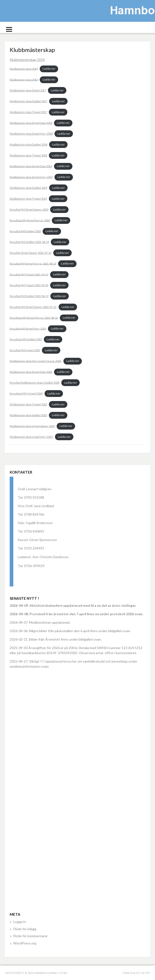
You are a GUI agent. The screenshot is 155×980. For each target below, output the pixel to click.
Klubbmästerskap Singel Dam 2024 (31, 372)
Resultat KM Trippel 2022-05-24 (29, 285)
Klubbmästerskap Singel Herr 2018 (31, 134)
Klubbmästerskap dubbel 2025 (28, 415)
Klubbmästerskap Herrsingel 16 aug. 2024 (36, 361)
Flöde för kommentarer (31, 936)
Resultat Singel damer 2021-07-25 (31, 253)
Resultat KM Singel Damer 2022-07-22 (33, 307)
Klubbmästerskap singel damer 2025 (32, 426)
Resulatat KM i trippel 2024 (26, 393)
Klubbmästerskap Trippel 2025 (28, 404)
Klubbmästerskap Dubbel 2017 (28, 101)
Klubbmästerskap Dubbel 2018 (28, 144)
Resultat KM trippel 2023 (25, 350)
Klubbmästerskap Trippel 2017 (28, 112)
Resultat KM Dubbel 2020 (25, 231)
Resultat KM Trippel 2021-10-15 (29, 274)
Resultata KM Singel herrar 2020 (30, 220)
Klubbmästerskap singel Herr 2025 (31, 437)
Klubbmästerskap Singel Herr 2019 (31, 177)
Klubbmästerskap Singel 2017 (28, 90)
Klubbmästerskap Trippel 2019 (28, 199)
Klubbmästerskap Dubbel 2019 (28, 188)
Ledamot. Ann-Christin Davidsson (43, 557)
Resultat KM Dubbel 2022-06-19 (29, 296)
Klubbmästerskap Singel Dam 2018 (31, 123)
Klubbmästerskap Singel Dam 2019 (31, 166)
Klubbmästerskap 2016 (24, 79)
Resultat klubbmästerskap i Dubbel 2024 (35, 383)
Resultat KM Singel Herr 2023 (28, 328)
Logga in (20, 922)
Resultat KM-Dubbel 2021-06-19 (29, 242)
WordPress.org (25, 943)
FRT (148, 973)
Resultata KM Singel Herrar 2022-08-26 (34, 318)
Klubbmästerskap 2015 (24, 69)
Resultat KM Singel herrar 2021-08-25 (33, 263)
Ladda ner (49, 69)
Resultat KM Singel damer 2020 (29, 209)
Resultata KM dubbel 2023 (26, 339)
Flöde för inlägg (25, 929)
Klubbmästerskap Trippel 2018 (28, 155)
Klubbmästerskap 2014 (27, 60)
